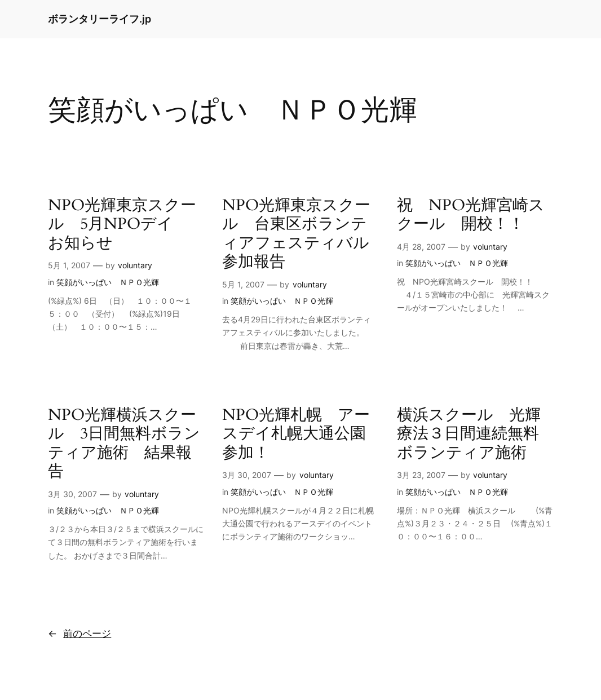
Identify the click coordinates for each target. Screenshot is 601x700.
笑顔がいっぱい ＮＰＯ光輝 (108, 282)
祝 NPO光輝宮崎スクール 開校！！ (471, 215)
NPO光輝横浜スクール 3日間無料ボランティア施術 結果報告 (124, 444)
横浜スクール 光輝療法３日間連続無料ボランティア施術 (469, 434)
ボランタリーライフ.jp (100, 19)
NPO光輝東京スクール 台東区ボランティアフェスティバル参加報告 (296, 234)
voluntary (135, 265)
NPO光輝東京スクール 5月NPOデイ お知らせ (122, 225)
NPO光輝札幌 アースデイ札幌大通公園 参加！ (300, 434)
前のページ (79, 633)
